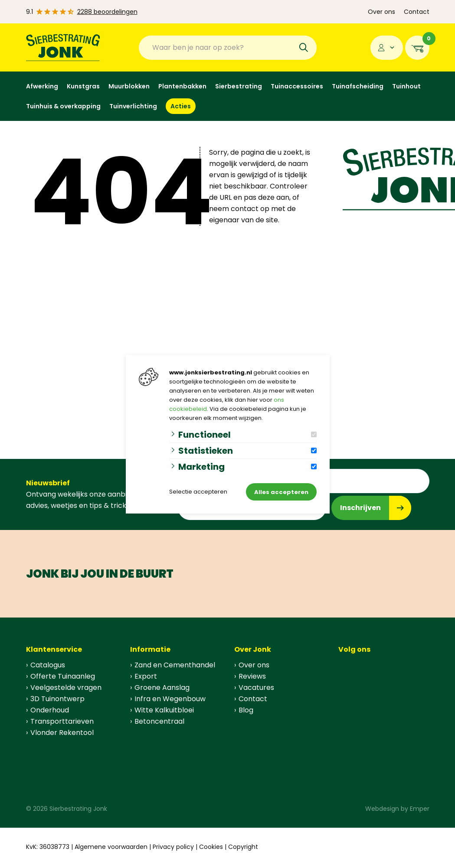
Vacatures (256, 688)
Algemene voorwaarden (111, 847)
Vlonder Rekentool (62, 733)
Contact (417, 12)
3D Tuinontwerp (57, 699)
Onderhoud (50, 710)
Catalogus (48, 665)
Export (146, 676)
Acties (181, 106)
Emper (420, 809)
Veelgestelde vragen (66, 688)
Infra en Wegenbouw (170, 699)
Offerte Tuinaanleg (63, 676)
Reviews (252, 676)
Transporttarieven (62, 721)
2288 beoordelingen (107, 12)
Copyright (243, 847)
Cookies (211, 847)
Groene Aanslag (162, 688)
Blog (246, 710)
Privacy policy (173, 847)
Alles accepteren (281, 492)
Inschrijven (360, 508)
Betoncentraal (159, 721)
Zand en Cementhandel (175, 665)
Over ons (381, 12)
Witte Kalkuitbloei (164, 710)
